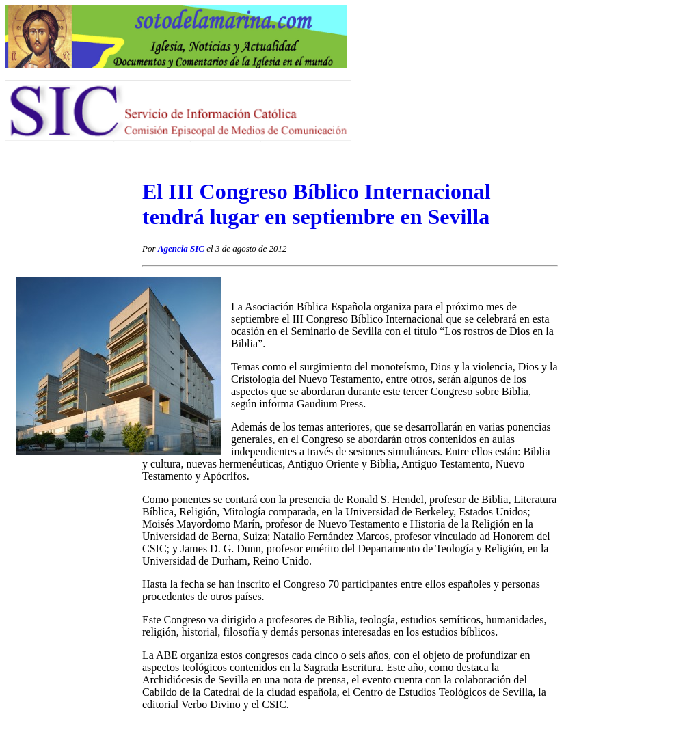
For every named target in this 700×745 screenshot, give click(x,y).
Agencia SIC (181, 248)
